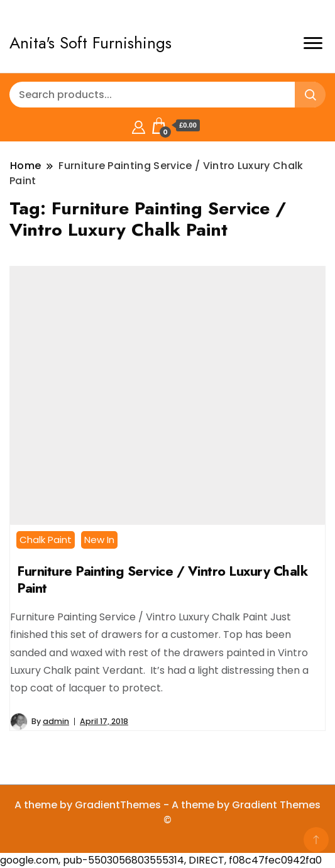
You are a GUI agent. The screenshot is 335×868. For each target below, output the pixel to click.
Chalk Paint (46, 540)
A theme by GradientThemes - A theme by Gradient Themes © (167, 812)
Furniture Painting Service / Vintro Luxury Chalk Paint (162, 580)
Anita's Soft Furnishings (91, 43)
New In (99, 540)
